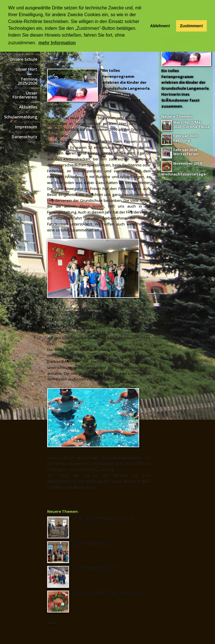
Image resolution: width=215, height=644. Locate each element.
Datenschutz (24, 137)
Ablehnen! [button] (160, 26)
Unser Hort (26, 69)
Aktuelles (28, 107)
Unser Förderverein (25, 95)
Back (51, 623)
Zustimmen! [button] (191, 26)
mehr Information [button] (57, 43)
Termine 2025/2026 (27, 81)
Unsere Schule (23, 59)
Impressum (26, 127)
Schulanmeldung (21, 117)
